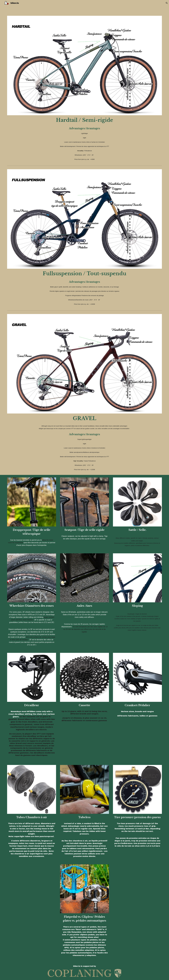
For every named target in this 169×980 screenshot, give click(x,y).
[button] (166, 3)
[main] (84, 120)
